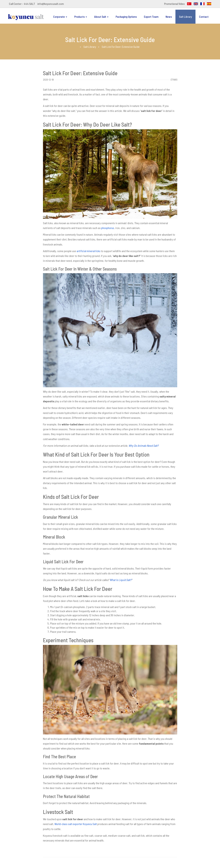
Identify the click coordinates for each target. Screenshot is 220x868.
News (169, 17)
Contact (204, 17)
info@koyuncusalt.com (51, 4)
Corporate (60, 17)
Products (81, 17)
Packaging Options (126, 17)
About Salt (101, 17)
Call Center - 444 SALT (22, 4)
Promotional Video (174, 4)
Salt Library (185, 17)
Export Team (151, 17)
